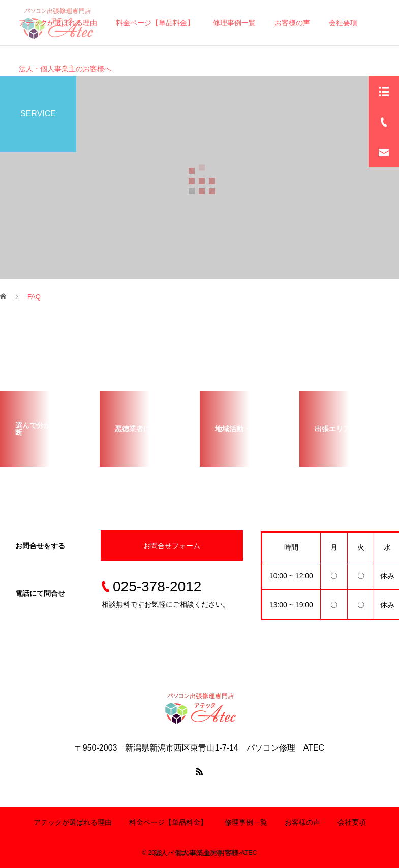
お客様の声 (302, 822)
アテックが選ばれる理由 (73, 822)
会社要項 (352, 822)
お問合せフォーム (172, 546)
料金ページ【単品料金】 (168, 822)
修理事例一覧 (246, 822)
